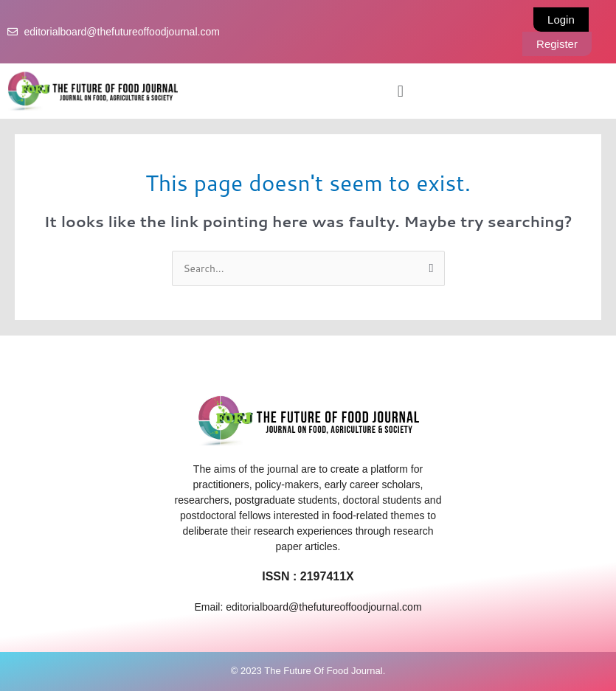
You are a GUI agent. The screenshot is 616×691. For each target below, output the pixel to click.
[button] (400, 91)
